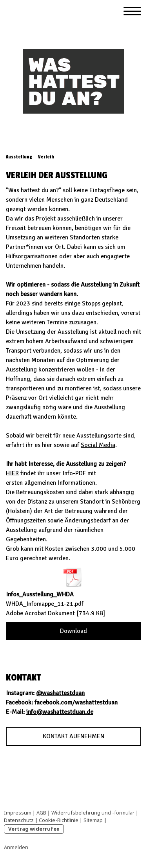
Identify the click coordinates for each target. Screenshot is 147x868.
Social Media (98, 445)
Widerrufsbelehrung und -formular (93, 813)
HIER (12, 473)
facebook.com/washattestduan (76, 702)
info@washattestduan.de (60, 712)
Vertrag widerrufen (34, 829)
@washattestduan (60, 693)
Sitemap (93, 820)
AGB (41, 813)
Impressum (18, 813)
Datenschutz (19, 820)
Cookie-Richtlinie (59, 820)
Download (73, 631)
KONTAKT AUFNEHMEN (73, 736)
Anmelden (16, 847)
